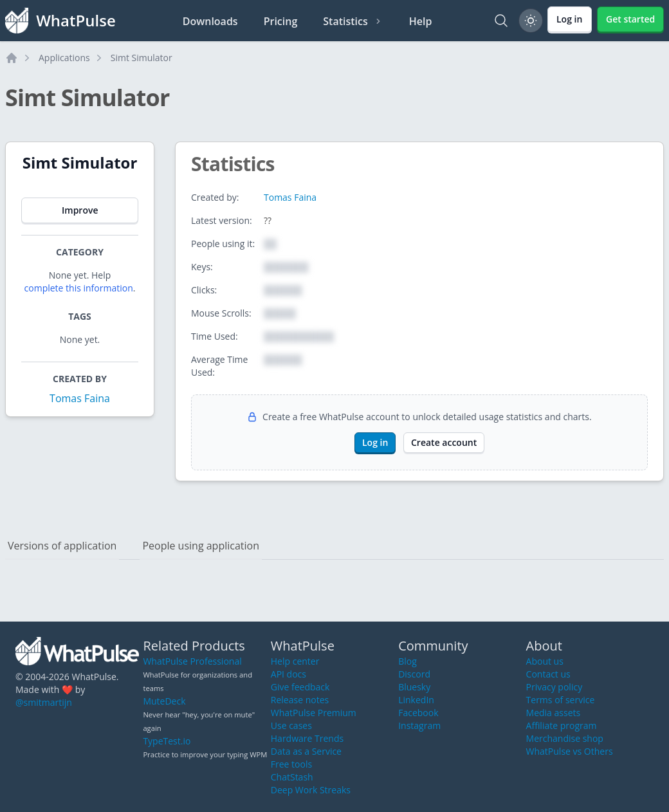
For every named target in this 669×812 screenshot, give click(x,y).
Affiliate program (562, 725)
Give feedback (300, 687)
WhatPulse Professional (192, 661)
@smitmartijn (44, 702)
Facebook (418, 713)
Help (421, 21)
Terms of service (561, 700)
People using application (201, 546)
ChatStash (292, 777)
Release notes (300, 700)
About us (545, 661)
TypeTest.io (167, 741)
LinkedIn (416, 700)
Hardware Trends (307, 738)
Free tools (291, 764)
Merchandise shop (565, 738)
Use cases (291, 725)
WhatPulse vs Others (570, 751)
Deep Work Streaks (311, 790)
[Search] (501, 21)
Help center (295, 661)
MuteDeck (164, 701)
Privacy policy (554, 687)
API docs (289, 674)
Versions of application (62, 546)
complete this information (79, 288)
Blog (408, 661)
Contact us (548, 674)
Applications (64, 58)
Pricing (281, 21)
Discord (414, 674)
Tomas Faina (80, 398)
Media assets (554, 713)
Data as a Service (306, 751)
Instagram (419, 725)
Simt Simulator (142, 58)
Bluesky (414, 687)
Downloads (210, 21)
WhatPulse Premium (314, 713)
